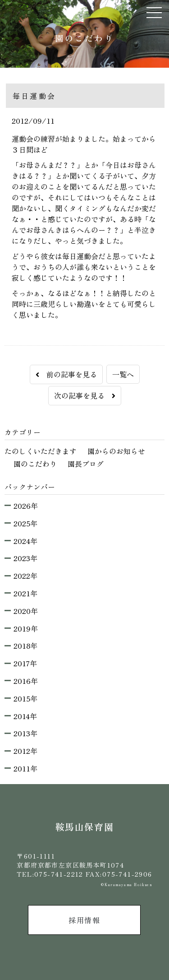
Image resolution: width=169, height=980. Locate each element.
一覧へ (123, 374)
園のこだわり (35, 464)
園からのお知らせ (116, 451)
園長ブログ (86, 464)
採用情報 (84, 920)
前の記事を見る (66, 374)
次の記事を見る (85, 395)
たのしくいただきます (41, 451)
